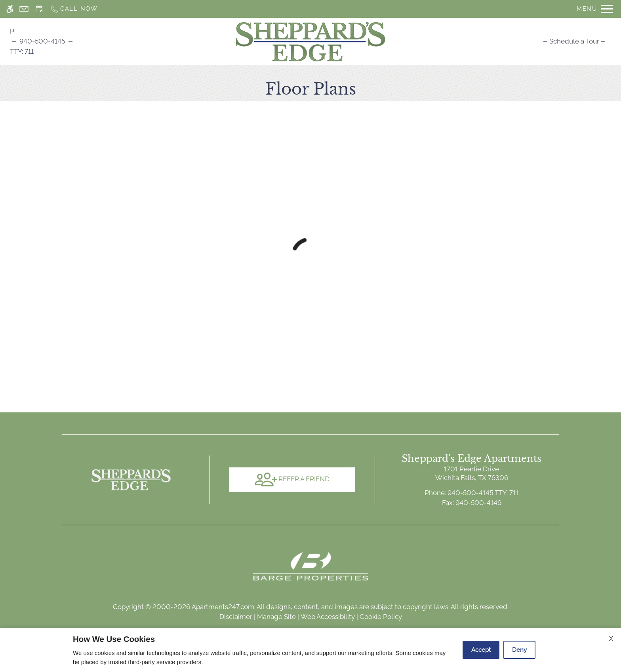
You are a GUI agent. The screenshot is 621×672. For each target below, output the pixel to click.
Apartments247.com (223, 607)
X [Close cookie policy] (611, 639)
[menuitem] (574, 41)
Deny (519, 650)
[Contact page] (24, 9)
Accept (481, 650)
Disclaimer (236, 617)
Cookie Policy (381, 617)
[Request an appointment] (39, 9)
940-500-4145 (42, 41)
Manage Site (276, 617)
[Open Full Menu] (595, 9)
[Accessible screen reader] (10, 9)
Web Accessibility (328, 617)
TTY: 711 (471, 493)
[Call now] (74, 9)
